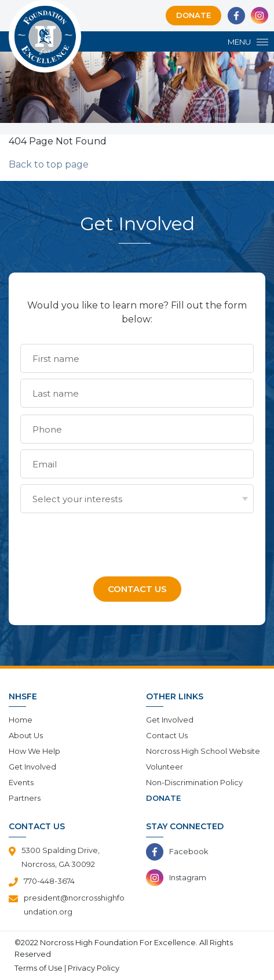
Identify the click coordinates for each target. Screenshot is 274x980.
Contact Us (167, 735)
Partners (25, 798)
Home (21, 720)
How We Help (34, 751)
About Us (26, 735)
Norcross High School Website (203, 751)
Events (21, 782)
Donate (193, 15)
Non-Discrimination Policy (194, 782)
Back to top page (49, 164)
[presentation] (108, 542)
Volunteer (165, 767)
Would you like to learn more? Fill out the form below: (137, 312)
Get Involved (32, 767)
